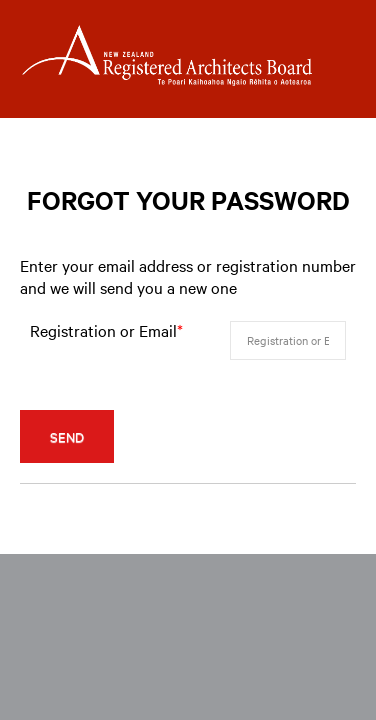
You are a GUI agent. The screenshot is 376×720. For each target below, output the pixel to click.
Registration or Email (106, 330)
